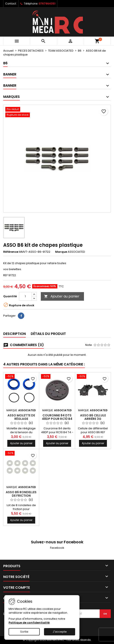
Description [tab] (14, 334)
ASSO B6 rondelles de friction (21, 494)
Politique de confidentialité (29, 623)
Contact (11, 4)
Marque (61, 252)
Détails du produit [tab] (48, 334)
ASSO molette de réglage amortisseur (21, 419)
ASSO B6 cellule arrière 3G (93, 417)
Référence (11, 252)
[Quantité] (25, 296)
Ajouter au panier (62, 296)
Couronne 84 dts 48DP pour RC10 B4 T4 (57, 419)
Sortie (24, 632)
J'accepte (60, 632)
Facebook (57, 548)
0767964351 (47, 4)
